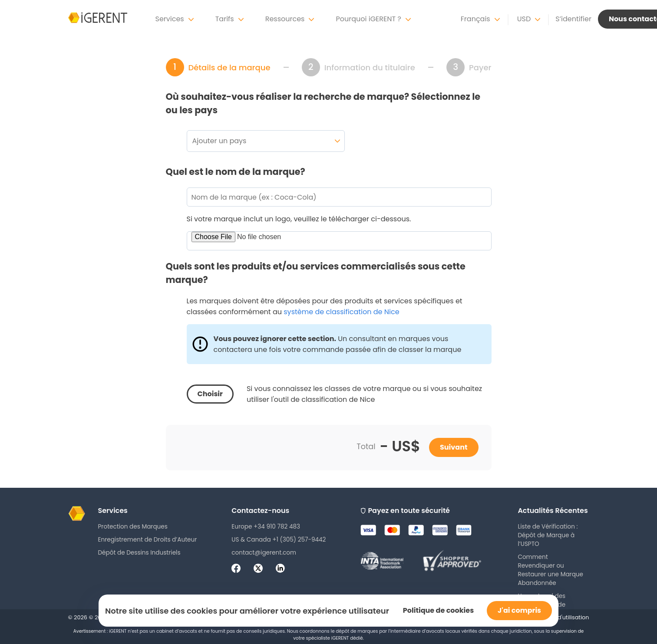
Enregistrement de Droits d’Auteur (148, 540)
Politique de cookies (438, 610)
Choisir (210, 394)
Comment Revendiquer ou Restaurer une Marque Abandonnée (550, 570)
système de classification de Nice (341, 312)
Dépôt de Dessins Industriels (139, 553)
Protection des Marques (133, 527)
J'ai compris (519, 610)
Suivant (454, 447)
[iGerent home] (98, 19)
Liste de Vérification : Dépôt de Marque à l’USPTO (548, 535)
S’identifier (573, 19)
